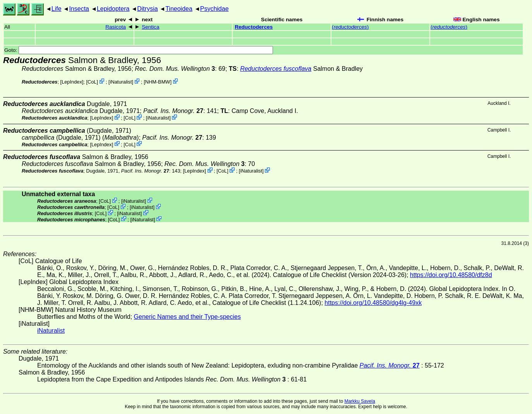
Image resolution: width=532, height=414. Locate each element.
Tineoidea (179, 9)
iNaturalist (121, 82)
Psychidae (215, 9)
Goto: (139, 50)
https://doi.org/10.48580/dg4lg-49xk (373, 303)
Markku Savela (360, 401)
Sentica (150, 27)
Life (57, 9)
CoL (92, 82)
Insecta (79, 9)
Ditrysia (147, 9)
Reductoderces (254, 27)
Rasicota (116, 27)
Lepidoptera (113, 9)
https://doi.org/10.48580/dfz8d (451, 275)
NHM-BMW (158, 82)
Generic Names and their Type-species (187, 317)
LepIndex (72, 82)
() (350, 27)
